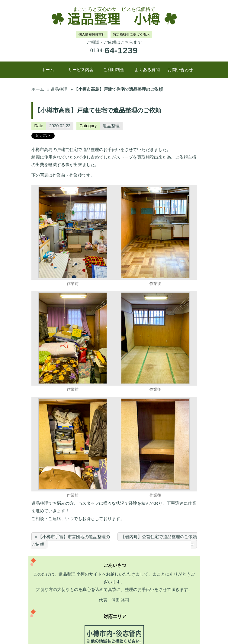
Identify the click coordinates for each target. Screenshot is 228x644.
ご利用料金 (114, 70)
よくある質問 (147, 70)
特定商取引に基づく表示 (131, 34)
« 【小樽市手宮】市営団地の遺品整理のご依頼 (71, 540)
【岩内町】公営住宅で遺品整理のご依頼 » (159, 540)
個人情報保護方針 (92, 34)
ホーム (48, 70)
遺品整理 (111, 126)
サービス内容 (81, 70)
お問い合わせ (180, 70)
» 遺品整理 (57, 89)
